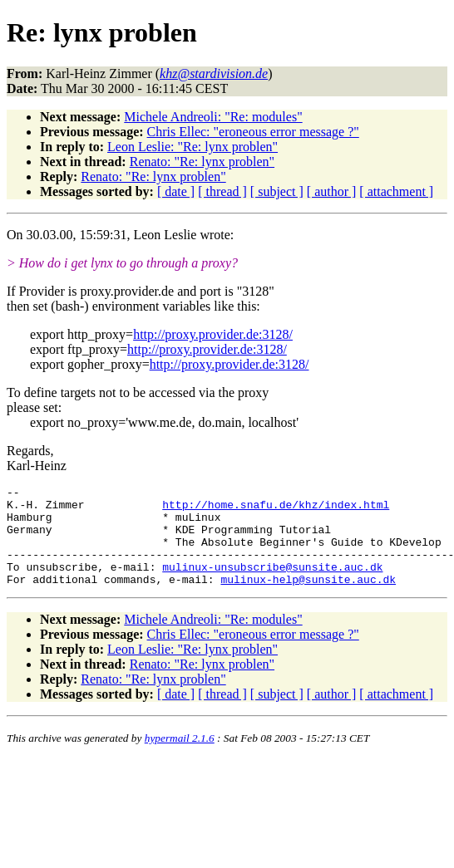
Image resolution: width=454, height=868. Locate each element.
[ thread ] (222, 191)
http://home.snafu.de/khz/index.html (276, 509)
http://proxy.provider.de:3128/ (213, 334)
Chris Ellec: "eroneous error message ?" (253, 132)
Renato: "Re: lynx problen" (202, 162)
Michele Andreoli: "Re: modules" (213, 117)
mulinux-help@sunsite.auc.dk (308, 599)
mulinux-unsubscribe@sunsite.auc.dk (272, 584)
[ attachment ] (396, 191)
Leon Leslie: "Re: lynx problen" (192, 147)
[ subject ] (277, 191)
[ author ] (332, 191)
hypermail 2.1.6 (180, 758)
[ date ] (176, 191)
